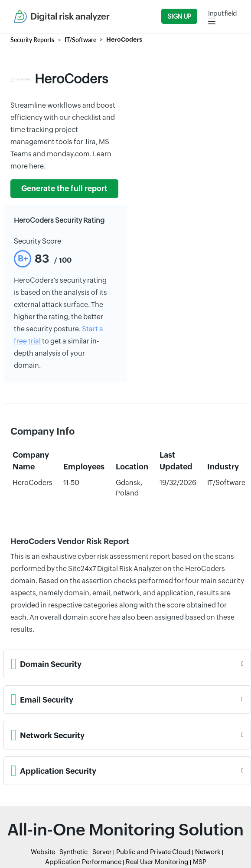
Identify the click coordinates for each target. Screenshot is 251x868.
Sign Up (179, 16)
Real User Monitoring (157, 862)
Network (208, 852)
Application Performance (83, 862)
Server (102, 852)
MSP (200, 862)
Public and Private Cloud (153, 852)
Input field (223, 13)
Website (43, 852)
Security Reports (32, 40)
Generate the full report (64, 188)
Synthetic (74, 852)
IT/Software (80, 40)
